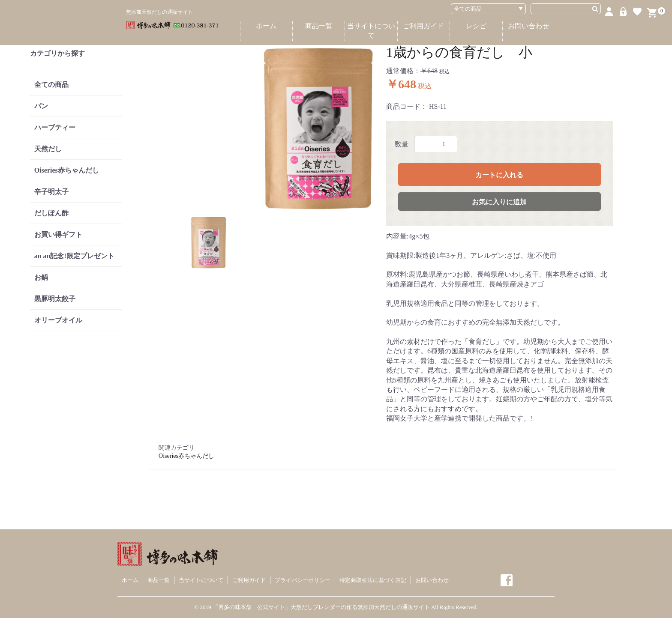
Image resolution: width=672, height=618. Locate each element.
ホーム (266, 26)
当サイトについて (371, 31)
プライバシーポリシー (303, 580)
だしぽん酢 (51, 213)
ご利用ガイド (423, 26)
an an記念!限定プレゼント (74, 256)
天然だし (48, 149)
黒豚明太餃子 (55, 299)
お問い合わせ (528, 26)
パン (41, 106)
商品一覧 (319, 26)
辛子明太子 (51, 192)
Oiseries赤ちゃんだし (67, 170)
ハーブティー (55, 127)
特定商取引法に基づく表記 (373, 580)
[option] (266, 128)
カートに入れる (499, 175)
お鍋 (41, 277)
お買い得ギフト (58, 234)
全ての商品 (51, 85)
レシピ (476, 26)
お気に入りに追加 (499, 202)
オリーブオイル (58, 320)
